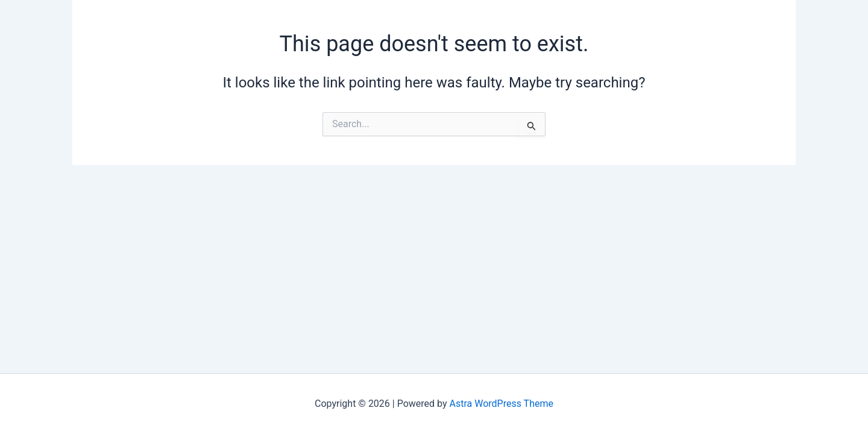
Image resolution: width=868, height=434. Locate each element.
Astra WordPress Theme (502, 404)
